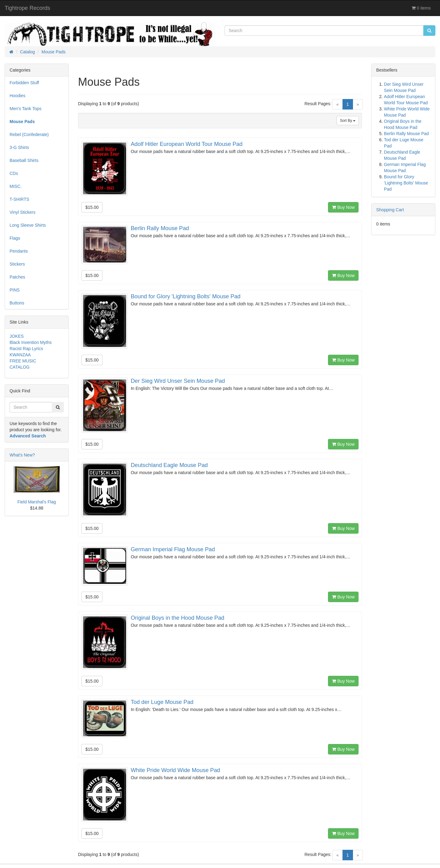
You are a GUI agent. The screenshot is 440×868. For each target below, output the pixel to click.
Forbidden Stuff (24, 83)
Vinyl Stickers (23, 212)
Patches (17, 277)
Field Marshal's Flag (37, 502)
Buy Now (343, 207)
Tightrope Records (27, 8)
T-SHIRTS (19, 199)
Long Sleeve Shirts (28, 225)
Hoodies (17, 96)
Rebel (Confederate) (29, 134)
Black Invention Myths (31, 342)
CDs (14, 173)
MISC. (16, 186)
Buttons (17, 303)
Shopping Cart (390, 210)
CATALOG (20, 367)
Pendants (19, 251)
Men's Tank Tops (25, 109)
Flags (15, 238)
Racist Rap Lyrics (26, 349)
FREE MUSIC (23, 361)
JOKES (17, 336)
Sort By (348, 121)
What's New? (22, 455)
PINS (15, 290)
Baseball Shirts (24, 160)
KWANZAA (20, 355)
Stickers (17, 264)
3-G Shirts (19, 147)
